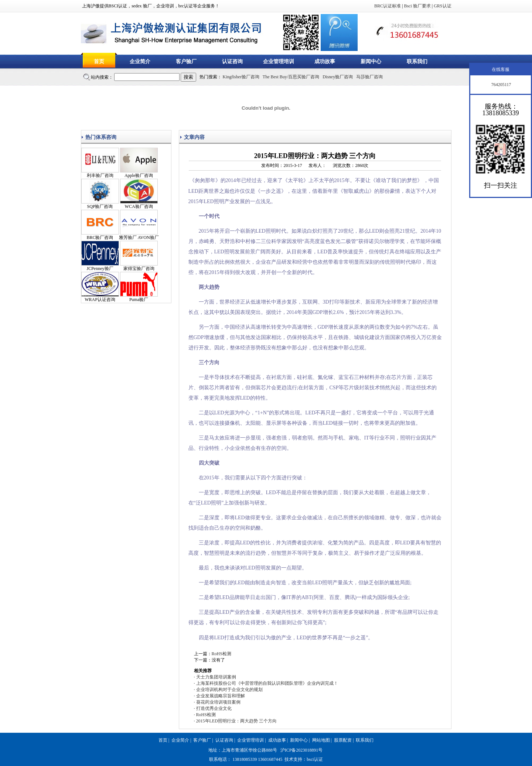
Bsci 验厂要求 (417, 6)
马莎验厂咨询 (369, 77)
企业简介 (140, 61)
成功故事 (325, 61)
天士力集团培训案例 (216, 677)
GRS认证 (442, 6)
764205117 (501, 85)
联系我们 (417, 61)
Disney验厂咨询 (338, 77)
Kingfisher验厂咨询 (241, 77)
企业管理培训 (279, 61)
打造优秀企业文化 (214, 708)
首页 (99, 61)
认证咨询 (232, 61)
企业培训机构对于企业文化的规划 (229, 690)
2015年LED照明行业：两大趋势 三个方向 (236, 721)
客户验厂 (186, 61)
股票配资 (343, 740)
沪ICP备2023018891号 (302, 750)
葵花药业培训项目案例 (218, 702)
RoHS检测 (221, 654)
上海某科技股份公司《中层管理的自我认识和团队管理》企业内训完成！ (267, 683)
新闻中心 (371, 61)
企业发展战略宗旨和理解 (221, 696)
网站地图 (321, 740)
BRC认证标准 (388, 6)
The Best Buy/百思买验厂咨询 (291, 77)
